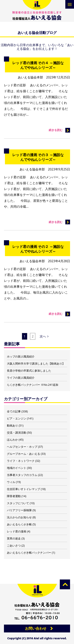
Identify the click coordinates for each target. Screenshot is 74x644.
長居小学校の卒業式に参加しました (29, 371)
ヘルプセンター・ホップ (22, 447)
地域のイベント (17, 468)
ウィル (11, 482)
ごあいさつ (14, 545)
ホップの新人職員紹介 (21, 356)
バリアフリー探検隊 (19, 510)
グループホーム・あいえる (23, 454)
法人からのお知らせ (19, 517)
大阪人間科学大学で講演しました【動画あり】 (36, 363)
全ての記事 (14, 411)
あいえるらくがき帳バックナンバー (29, 553)
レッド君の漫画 (17, 531)
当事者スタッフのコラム (22, 475)
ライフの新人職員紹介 (21, 378)
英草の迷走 (14, 538)
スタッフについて (18, 503)
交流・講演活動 (17, 433)
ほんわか (12, 440)
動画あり (12, 425)
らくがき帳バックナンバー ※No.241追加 (33, 385)
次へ (44, 336)
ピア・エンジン (17, 418)
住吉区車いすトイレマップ (23, 489)
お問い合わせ (36, 628)
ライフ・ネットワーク (21, 461)
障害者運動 (14, 496)
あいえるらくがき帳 (19, 524)
